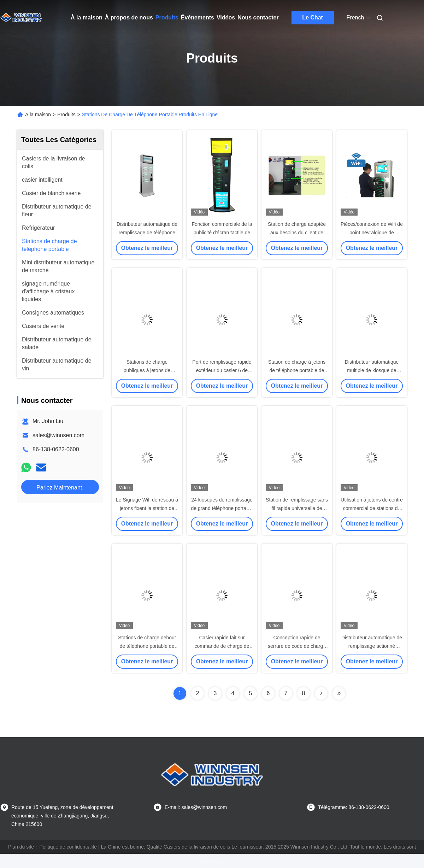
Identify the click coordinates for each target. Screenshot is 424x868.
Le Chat (313, 17)
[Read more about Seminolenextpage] (321, 693)
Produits (167, 17)
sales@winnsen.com (58, 435)
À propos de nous (129, 17)
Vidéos (226, 17)
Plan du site (21, 847)
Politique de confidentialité (68, 847)
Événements (198, 17)
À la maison (87, 17)
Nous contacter (258, 17)
